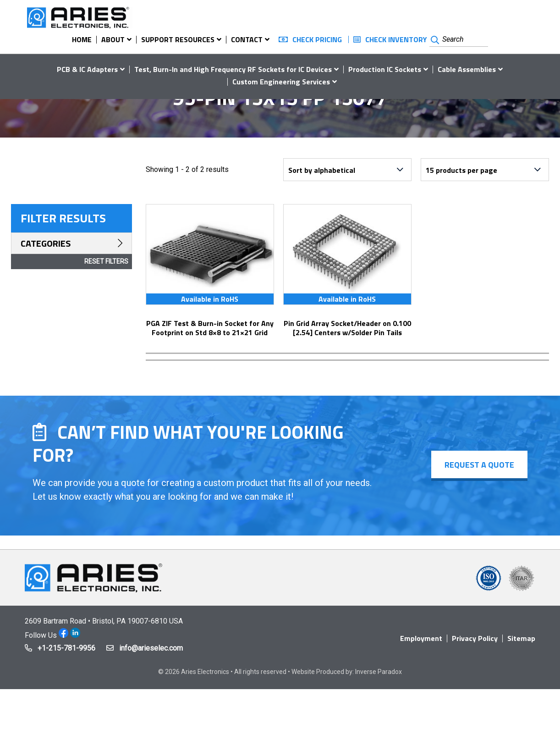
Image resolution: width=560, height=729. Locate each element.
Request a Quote (479, 465)
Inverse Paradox (379, 672)
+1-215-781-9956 (66, 648)
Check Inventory (396, 39)
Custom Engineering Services (281, 82)
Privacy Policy (475, 638)
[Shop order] (347, 170)
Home (82, 39)
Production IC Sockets (385, 69)
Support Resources (178, 39)
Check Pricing (317, 39)
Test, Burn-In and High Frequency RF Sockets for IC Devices (233, 69)
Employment (421, 638)
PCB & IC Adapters (87, 69)
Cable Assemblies (467, 69)
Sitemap (521, 638)
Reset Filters (106, 261)
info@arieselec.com (151, 648)
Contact (247, 39)
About (113, 39)
